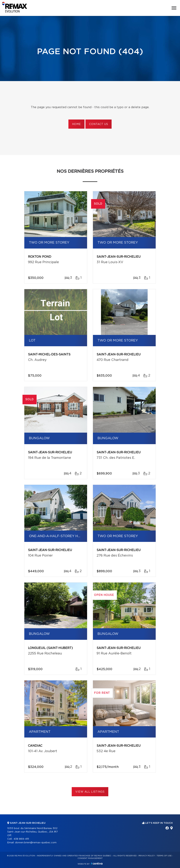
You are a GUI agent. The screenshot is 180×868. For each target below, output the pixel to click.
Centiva (97, 864)
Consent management (90, 858)
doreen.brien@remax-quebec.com (36, 843)
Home (76, 124)
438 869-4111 (21, 839)
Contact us (99, 124)
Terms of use (164, 856)
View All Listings (90, 792)
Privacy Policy (147, 856)
